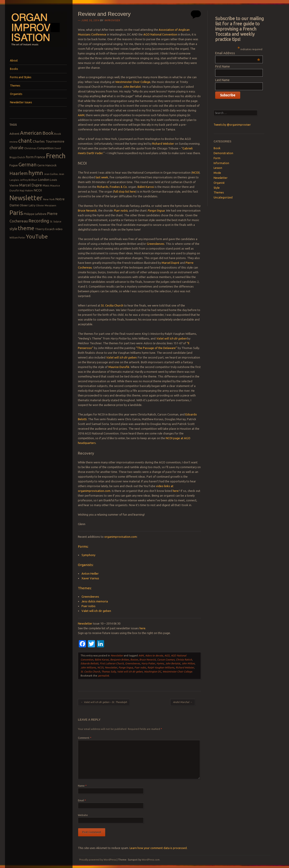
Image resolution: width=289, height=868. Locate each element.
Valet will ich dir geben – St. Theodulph (104, 702)
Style (217, 188)
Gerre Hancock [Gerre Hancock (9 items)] (47, 165)
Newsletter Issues (21, 102)
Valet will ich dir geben (171, 338)
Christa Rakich (184, 660)
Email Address (238, 53)
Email (82, 800)
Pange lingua (156, 210)
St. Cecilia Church (112, 305)
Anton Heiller (90, 573)
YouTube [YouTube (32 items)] (37, 236)
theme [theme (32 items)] (26, 228)
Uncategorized (223, 197)
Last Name (222, 80)
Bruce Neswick (87, 210)
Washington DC (153, 672)
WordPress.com (151, 860)
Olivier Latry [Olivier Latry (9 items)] (27, 205)
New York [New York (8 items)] (49, 199)
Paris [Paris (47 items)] (16, 213)
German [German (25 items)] (28, 165)
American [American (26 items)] (31, 133)
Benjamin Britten (120, 660)
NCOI (196, 172)
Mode (217, 173)
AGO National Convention (160, 34)
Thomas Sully (109, 672)
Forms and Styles (21, 77)
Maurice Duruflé (119, 367)
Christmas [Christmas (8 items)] (30, 148)
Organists (16, 94)
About (14, 60)
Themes (15, 86)
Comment (85, 738)
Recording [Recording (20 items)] (39, 221)
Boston (134, 660)
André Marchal (183, 702)
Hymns (160, 663)
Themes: (85, 588)
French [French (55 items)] (56, 156)
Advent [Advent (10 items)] (14, 134)
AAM (81, 115)
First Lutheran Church (112, 663)
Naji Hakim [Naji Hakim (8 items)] (26, 190)
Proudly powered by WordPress (98, 860)
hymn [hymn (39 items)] (36, 173)
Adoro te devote (154, 656)
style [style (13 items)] (13, 229)
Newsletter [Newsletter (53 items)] (26, 198)
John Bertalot (132, 87)
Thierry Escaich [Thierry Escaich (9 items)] (45, 229)
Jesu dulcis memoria (95, 601)
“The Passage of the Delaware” (156, 348)
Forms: (83, 546)
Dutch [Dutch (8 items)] (21, 157)
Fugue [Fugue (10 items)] (14, 165)
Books (14, 69)
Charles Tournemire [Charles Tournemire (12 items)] (49, 141)
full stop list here (125, 191)
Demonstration (223, 153)
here (176, 491)
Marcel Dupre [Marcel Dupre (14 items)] (31, 185)
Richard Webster (163, 144)
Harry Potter (148, 663)
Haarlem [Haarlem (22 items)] (19, 173)
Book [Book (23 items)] (48, 133)
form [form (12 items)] (30, 157)
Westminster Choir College (133, 82)
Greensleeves (156, 244)
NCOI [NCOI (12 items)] (38, 190)
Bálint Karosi (146, 187)
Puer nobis (121, 210)
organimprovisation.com (121, 537)
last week (102, 177)
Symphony (88, 555)
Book (217, 148)
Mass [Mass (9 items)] (46, 185)
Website (83, 815)
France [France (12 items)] (40, 157)
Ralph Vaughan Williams (161, 668)
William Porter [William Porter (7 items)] (17, 238)
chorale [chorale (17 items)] (16, 148)
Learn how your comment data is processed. (158, 848)
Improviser (112, 20)
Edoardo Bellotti (90, 663)
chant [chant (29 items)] (25, 141)
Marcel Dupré (170, 263)
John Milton (188, 663)
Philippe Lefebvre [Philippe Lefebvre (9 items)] (35, 214)
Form (217, 158)
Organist (219, 183)
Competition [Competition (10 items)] (45, 148)
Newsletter (85, 623)
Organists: (86, 565)
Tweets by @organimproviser (232, 125)
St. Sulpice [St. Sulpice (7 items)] (56, 222)
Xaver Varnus (90, 578)
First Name (223, 66)
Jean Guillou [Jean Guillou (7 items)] (51, 174)
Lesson (218, 168)
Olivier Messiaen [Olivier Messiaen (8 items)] (46, 205)
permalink (104, 676)
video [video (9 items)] (59, 229)
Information (221, 163)
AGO (167, 656)
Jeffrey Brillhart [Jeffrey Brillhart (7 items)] (28, 180)
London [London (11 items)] (44, 180)
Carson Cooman (166, 660)
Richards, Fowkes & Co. (112, 187)
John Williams (88, 668)
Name (82, 786)
